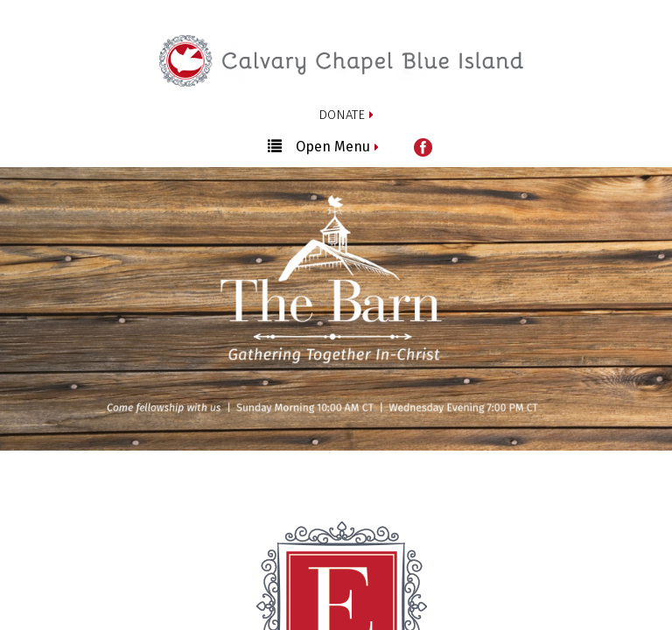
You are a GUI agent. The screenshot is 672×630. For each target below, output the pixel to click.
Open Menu (319, 146)
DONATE (342, 115)
